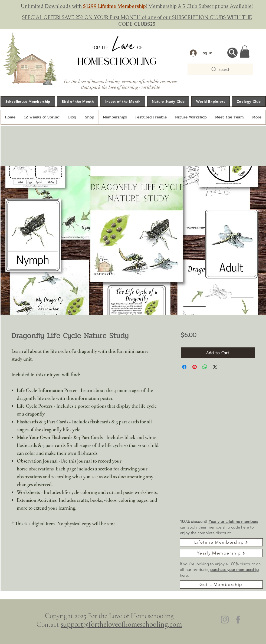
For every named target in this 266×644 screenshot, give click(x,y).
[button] (245, 52)
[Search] (220, 69)
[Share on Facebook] (184, 367)
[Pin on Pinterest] (195, 367)
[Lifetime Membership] (221, 542)
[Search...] (232, 53)
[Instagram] (225, 620)
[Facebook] (238, 620)
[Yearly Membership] (221, 553)
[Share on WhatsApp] (205, 367)
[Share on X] (215, 367)
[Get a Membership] (221, 585)
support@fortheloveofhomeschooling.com (121, 624)
